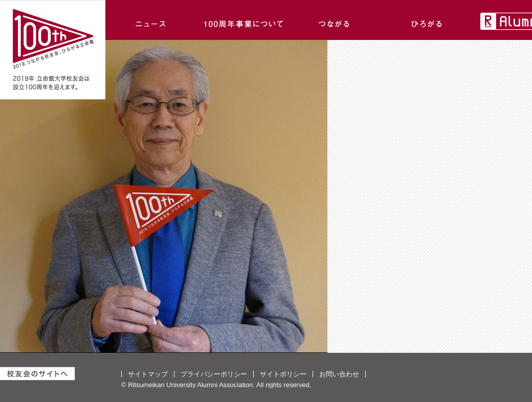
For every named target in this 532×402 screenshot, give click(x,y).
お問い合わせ (339, 374)
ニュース (151, 20)
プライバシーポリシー (214, 374)
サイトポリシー (283, 374)
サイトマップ (148, 374)
